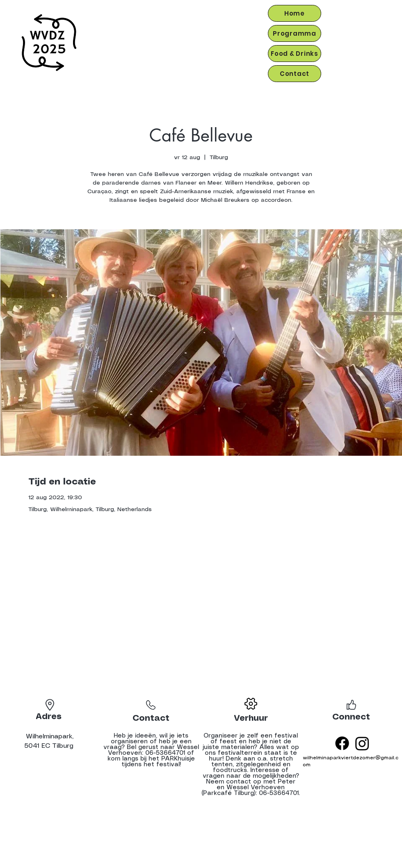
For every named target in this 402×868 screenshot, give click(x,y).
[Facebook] (342, 743)
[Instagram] (362, 743)
